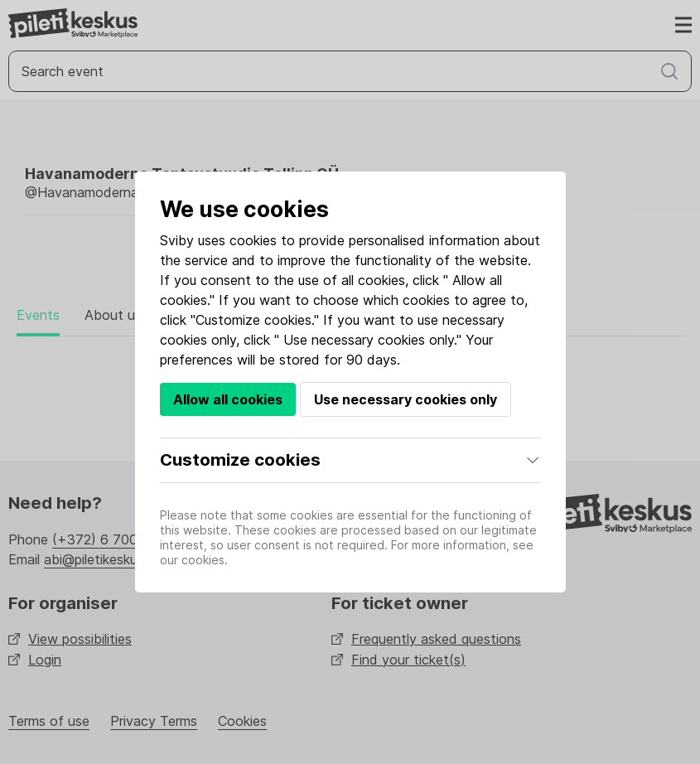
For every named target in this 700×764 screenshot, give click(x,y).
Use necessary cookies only (406, 399)
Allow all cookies (228, 399)
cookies (253, 240)
